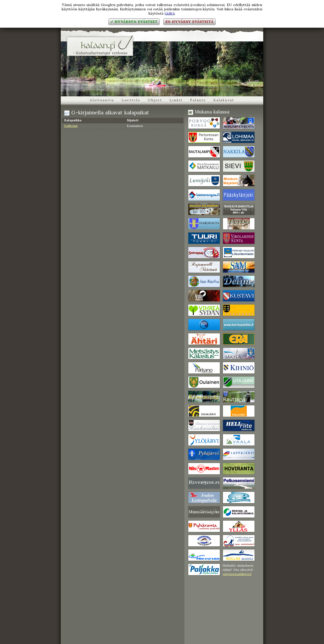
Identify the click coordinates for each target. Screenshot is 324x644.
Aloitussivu (102, 100)
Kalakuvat (224, 100)
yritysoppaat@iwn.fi (237, 574)
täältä (170, 13)
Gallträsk (71, 126)
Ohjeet (155, 100)
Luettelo (131, 100)
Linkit (176, 100)
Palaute (198, 100)
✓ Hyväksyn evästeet (134, 22)
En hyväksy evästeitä (189, 22)
